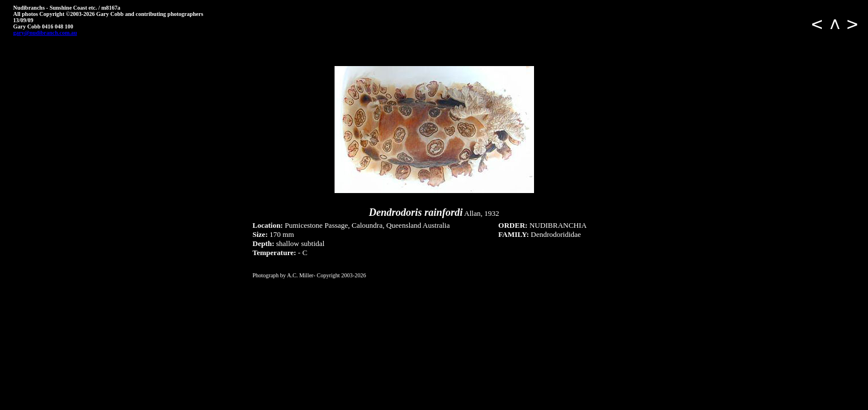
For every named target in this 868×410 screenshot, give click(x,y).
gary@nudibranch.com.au (45, 33)
